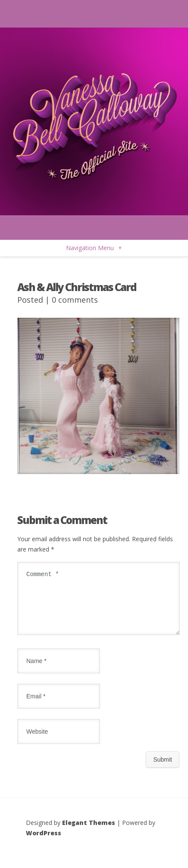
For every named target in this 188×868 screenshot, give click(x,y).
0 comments (75, 300)
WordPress (44, 843)
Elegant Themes (89, 833)
